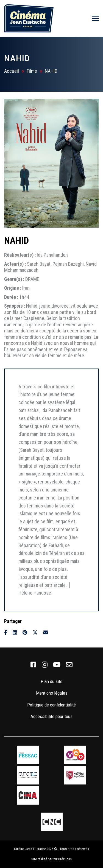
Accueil (12, 71)
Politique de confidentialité (51, 705)
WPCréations (62, 859)
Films (32, 71)
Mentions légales (52, 693)
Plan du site (51, 681)
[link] (33, 665)
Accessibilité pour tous (51, 716)
